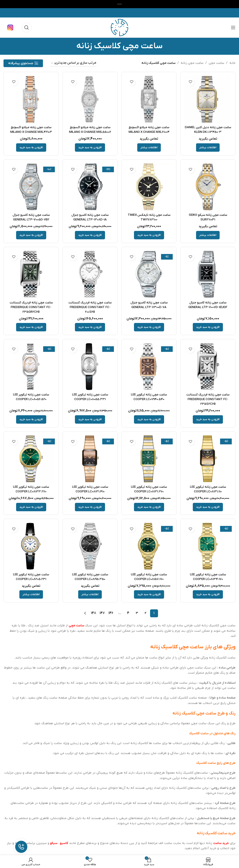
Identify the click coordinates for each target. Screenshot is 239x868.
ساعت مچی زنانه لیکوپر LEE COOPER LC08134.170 (208, 576)
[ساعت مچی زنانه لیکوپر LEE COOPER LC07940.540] (149, 366)
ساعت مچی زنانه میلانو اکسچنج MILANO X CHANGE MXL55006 (90, 129)
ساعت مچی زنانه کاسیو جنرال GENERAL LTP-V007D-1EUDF (208, 304)
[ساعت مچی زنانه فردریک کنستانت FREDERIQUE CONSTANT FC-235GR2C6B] (31, 274)
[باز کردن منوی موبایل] (233, 27)
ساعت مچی (216, 63)
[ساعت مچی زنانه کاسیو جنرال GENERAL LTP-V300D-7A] (149, 274)
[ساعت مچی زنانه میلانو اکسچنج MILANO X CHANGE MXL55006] (90, 99)
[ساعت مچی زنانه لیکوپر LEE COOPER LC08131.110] (208, 459)
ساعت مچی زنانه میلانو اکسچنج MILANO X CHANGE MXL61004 (149, 129)
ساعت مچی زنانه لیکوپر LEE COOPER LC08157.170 (149, 576)
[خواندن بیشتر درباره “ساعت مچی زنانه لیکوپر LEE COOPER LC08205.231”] (31, 594)
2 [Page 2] (146, 612)
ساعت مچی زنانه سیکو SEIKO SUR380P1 (208, 217)
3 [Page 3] (137, 612)
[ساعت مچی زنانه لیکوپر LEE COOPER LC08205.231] (31, 546)
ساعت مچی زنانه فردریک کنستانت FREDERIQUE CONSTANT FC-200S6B (90, 307)
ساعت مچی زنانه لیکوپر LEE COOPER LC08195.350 (90, 576)
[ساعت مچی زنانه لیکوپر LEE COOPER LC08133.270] (31, 459)
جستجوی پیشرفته (21, 63)
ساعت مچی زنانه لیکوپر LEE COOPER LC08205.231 (31, 576)
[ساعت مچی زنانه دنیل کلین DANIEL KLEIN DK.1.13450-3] (208, 99)
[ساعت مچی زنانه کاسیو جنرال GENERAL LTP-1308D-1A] (90, 187)
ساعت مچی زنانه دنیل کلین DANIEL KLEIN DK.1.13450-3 (208, 129)
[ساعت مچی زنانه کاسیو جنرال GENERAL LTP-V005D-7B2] (31, 187)
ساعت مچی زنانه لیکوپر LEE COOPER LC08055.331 (90, 396)
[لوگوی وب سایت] (119, 27)
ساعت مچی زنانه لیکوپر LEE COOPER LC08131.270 (149, 489)
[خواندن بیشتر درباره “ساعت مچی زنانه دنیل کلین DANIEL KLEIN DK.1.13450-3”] (208, 147)
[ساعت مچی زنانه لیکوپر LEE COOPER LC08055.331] (90, 366)
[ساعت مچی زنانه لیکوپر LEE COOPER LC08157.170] (149, 546)
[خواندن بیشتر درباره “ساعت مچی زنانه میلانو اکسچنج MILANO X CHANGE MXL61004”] (149, 147)
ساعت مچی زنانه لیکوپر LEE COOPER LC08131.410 (90, 489)
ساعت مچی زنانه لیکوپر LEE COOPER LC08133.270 (31, 489)
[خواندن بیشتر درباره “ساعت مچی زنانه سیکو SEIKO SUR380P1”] (208, 234)
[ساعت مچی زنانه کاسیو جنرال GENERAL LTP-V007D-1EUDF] (208, 274)
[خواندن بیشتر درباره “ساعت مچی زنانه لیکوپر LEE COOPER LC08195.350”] (90, 594)
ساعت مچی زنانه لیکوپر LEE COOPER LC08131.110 (208, 489)
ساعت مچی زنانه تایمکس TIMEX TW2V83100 (149, 217)
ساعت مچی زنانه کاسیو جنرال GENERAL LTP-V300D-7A (149, 304)
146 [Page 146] (111, 612)
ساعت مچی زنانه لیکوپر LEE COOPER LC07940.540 (149, 396)
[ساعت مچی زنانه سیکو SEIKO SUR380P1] (208, 187)
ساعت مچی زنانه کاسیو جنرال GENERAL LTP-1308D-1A (90, 217)
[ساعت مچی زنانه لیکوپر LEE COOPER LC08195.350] (90, 546)
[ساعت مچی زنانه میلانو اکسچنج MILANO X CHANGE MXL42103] (31, 99)
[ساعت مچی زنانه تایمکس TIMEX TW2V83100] (149, 187)
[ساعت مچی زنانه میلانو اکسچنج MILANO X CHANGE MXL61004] (149, 99)
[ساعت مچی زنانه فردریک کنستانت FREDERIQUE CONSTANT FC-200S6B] (90, 274)
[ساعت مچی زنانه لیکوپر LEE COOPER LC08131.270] (149, 459)
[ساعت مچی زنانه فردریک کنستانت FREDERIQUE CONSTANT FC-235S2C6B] (208, 366)
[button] (90, 147)
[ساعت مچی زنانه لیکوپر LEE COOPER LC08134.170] (208, 546)
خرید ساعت (221, 842)
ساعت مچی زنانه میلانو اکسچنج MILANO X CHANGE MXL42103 (31, 129)
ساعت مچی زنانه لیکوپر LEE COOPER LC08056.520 (31, 396)
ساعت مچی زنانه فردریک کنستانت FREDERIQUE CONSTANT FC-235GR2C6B (31, 307)
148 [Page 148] (94, 612)
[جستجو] (27, 27)
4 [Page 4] (128, 612)
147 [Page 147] (102, 612)
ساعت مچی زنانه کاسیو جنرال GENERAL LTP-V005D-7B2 (31, 217)
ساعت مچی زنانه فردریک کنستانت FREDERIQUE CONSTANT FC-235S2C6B (208, 399)
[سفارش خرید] (73, 63)
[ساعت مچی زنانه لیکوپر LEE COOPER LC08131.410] (90, 459)
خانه (232, 63)
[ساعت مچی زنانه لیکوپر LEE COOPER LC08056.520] (31, 366)
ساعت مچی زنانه (192, 63)
